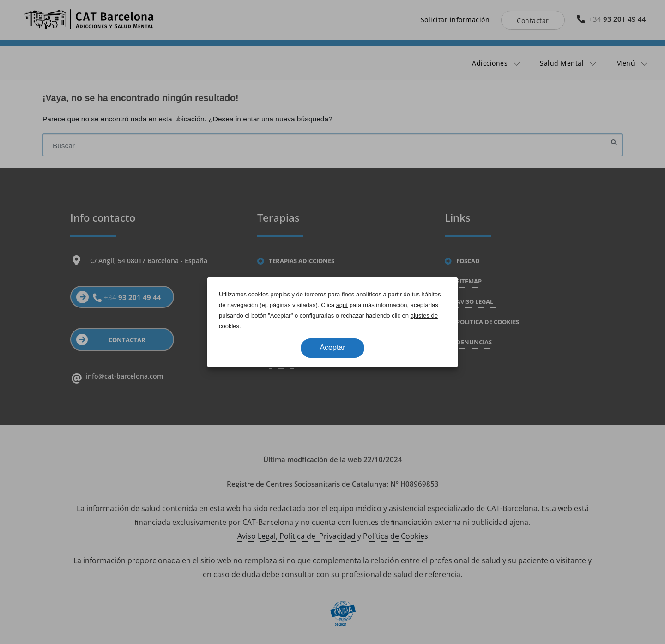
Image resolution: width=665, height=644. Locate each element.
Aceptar (332, 347)
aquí (342, 305)
